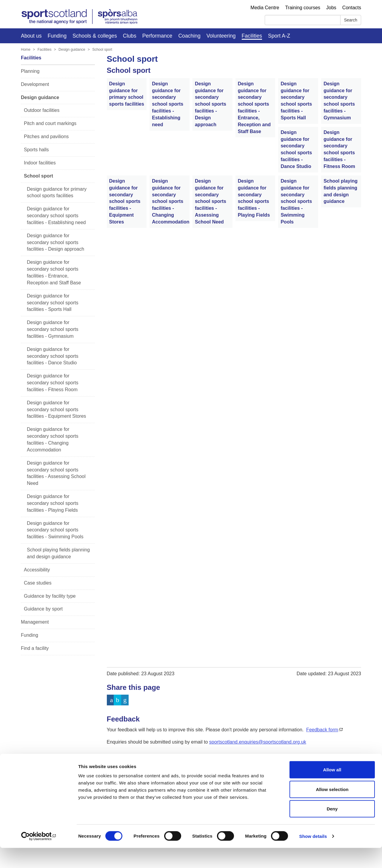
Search (351, 20)
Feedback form (322, 730)
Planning (30, 71)
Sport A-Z (279, 36)
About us (31, 36)
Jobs (331, 8)
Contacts (352, 8)
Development (35, 84)
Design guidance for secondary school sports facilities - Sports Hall (53, 303)
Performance (157, 36)
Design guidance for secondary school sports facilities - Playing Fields (53, 503)
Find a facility (35, 648)
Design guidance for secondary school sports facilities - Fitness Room (53, 383)
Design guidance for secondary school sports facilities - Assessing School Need (56, 473)
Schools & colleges (95, 36)
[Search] (303, 20)
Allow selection (332, 809)
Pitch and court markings (50, 123)
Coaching (189, 36)
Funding (57, 36)
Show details (313, 856)
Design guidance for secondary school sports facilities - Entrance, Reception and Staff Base (54, 272)
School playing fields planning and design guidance (58, 553)
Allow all (332, 790)
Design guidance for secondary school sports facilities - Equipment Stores (56, 410)
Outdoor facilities (42, 110)
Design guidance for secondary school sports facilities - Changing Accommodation (53, 440)
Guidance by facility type (50, 596)
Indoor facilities (40, 163)
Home (26, 50)
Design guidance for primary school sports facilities (57, 192)
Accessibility (37, 570)
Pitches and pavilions (46, 137)
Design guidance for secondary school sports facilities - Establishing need (56, 216)
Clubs (130, 36)
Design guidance (72, 50)
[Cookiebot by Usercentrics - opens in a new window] (39, 856)
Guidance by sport (43, 609)
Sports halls (36, 150)
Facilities (252, 36)
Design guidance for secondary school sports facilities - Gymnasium (53, 329)
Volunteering (221, 36)
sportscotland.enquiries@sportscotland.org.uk (258, 742)
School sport (102, 50)
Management (35, 622)
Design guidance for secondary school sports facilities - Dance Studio (53, 356)
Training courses (303, 8)
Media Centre (265, 8)
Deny (332, 829)
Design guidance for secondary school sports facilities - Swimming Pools (55, 530)
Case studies (38, 583)
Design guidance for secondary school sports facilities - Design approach (56, 242)
